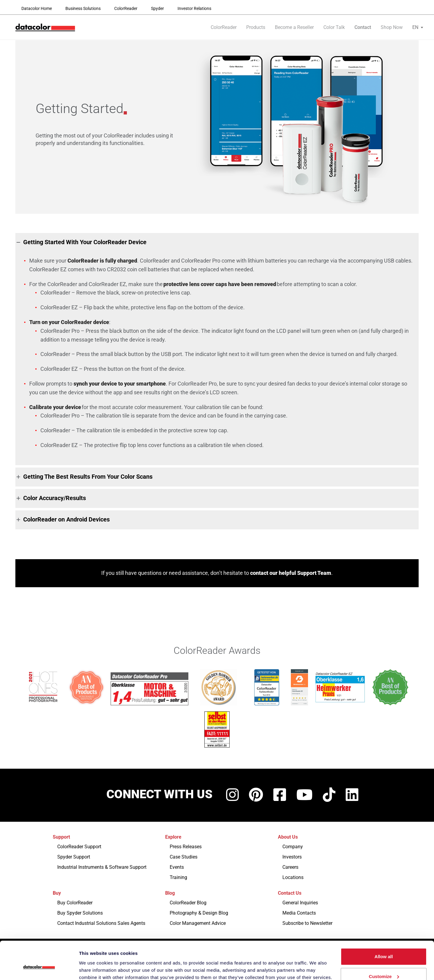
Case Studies (184, 857)
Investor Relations (194, 8)
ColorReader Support (79, 847)
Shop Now (392, 28)
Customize (384, 944)
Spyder (157, 8)
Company (293, 847)
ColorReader (126, 8)
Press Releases (186, 847)
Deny (384, 964)
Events (177, 867)
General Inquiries (300, 903)
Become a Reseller (294, 28)
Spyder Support (74, 857)
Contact (363, 28)
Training (178, 877)
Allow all (384, 924)
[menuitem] (415, 28)
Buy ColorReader (75, 903)
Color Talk (334, 28)
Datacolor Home (37, 8)
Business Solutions (83, 8)
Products (256, 28)
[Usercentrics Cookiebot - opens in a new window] (39, 968)
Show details (93, 961)
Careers (290, 867)
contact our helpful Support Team (291, 573)
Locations (293, 877)
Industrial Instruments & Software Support (102, 867)
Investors (292, 857)
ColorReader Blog (188, 903)
